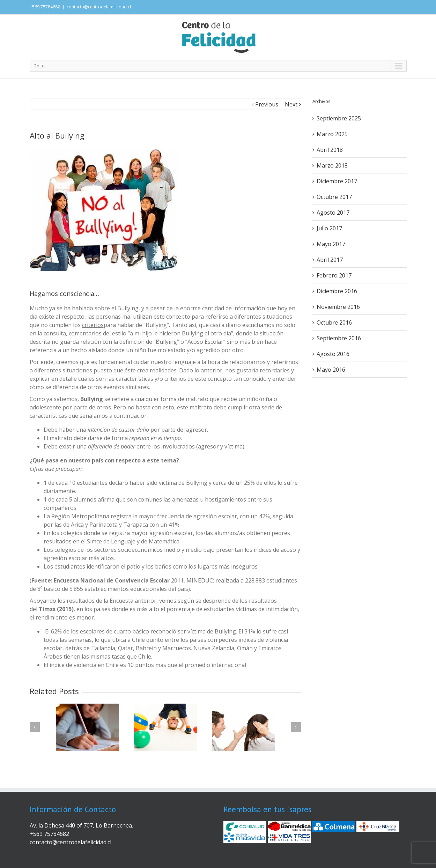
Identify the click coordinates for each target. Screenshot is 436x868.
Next (291, 104)
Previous (267, 104)
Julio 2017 (329, 228)
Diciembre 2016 (337, 291)
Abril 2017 (330, 260)
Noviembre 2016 (338, 307)
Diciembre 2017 (337, 181)
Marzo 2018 (332, 165)
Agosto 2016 (333, 354)
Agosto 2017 (333, 213)
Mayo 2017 (331, 244)
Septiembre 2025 (339, 118)
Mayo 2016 (331, 370)
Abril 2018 (330, 150)
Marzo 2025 (332, 134)
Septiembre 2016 (339, 338)
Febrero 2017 (334, 275)
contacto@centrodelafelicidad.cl (99, 7)
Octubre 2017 (334, 197)
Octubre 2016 (334, 322)
